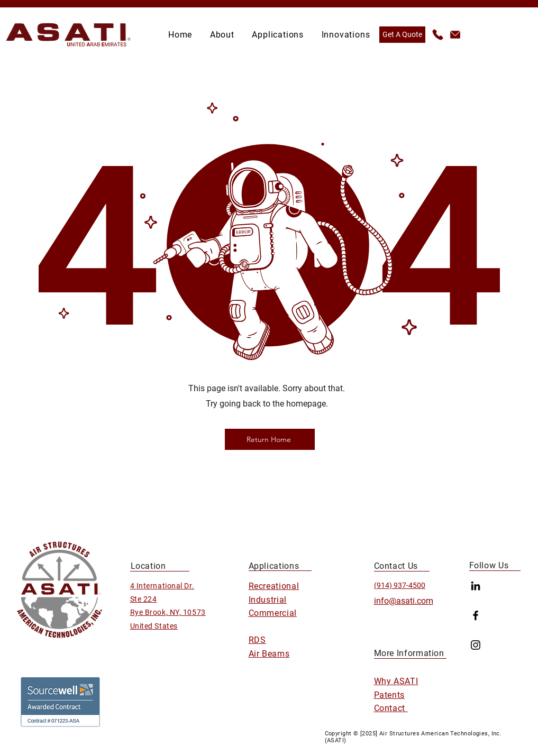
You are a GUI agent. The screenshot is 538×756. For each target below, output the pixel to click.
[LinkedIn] (476, 586)
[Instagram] (476, 645)
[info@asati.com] (455, 35)
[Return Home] (270, 439)
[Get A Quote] (402, 35)
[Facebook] (476, 615)
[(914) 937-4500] (437, 35)
